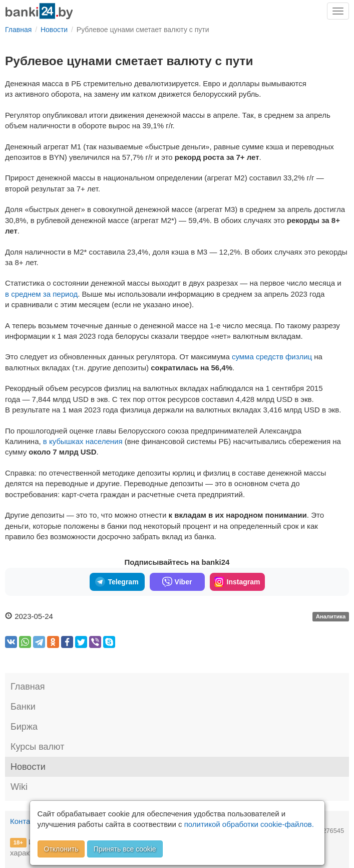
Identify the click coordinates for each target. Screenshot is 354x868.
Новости (28, 767)
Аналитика (331, 617)
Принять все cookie (125, 849)
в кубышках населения (83, 441)
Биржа (24, 727)
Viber (177, 582)
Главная (28, 687)
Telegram (117, 582)
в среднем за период (41, 294)
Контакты (26, 821)
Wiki (19, 787)
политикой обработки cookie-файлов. (249, 824)
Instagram (237, 582)
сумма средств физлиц (272, 357)
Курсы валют (37, 747)
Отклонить (61, 849)
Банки (23, 707)
